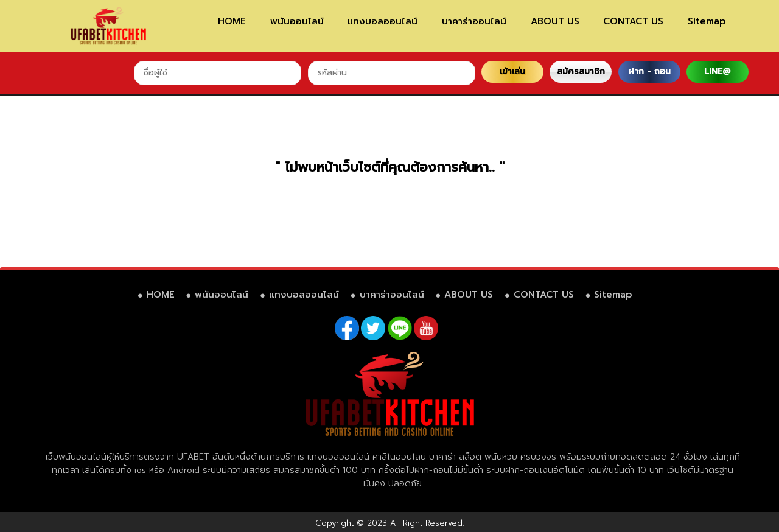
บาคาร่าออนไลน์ (474, 21)
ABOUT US (555, 21)
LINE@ (717, 72)
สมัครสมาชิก (581, 72)
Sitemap (707, 21)
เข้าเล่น (512, 72)
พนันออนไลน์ (297, 21)
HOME (232, 21)
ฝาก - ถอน (649, 72)
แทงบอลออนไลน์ (383, 21)
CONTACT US (633, 21)
